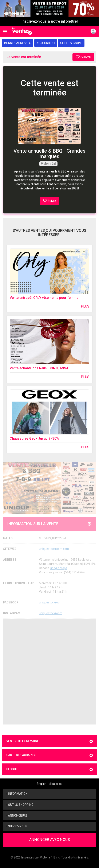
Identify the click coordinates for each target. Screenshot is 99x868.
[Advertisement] (49, 672)
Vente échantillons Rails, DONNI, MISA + (40, 368)
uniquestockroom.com (54, 549)
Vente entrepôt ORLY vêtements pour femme (44, 298)
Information (17, 794)
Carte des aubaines (49, 755)
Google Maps (59, 568)
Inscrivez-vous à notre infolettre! (50, 21)
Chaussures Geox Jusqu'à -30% (34, 438)
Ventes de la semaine (49, 741)
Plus (85, 306)
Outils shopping (20, 805)
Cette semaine (71, 43)
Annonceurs (17, 816)
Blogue (49, 769)
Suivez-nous (17, 826)
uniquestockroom (51, 602)
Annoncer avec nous (50, 840)
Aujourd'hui (46, 43)
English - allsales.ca (50, 784)
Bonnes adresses (18, 43)
